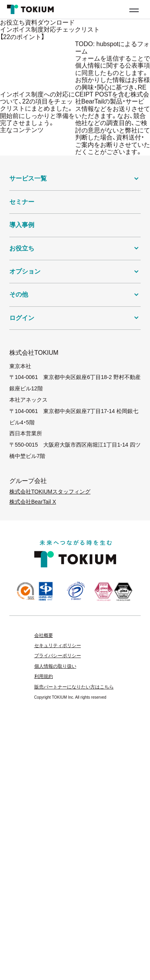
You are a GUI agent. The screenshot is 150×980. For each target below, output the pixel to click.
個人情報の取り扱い (55, 666)
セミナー (22, 202)
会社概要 (44, 635)
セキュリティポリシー (58, 646)
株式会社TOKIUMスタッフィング (50, 492)
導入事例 (22, 225)
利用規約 (44, 676)
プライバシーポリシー (58, 656)
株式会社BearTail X (33, 502)
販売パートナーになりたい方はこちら (74, 687)
